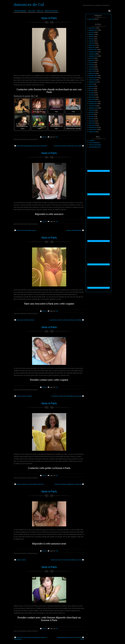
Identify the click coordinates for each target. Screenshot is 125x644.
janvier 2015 (92, 99)
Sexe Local (32, 11)
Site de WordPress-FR (95, 147)
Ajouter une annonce (51, 11)
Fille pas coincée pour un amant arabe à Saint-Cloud (29, 484)
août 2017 (91, 32)
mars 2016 (92, 69)
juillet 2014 (92, 112)
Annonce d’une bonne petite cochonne (25, 230)
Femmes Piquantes (20, 11)
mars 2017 (92, 43)
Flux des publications (94, 143)
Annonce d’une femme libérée (75, 230)
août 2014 (91, 110)
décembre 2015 (93, 76)
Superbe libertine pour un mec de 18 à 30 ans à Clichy (70, 638)
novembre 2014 (93, 104)
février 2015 (92, 97)
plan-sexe (44, 137)
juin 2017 (91, 37)
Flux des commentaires (95, 145)
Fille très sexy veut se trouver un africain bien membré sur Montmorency (30, 638)
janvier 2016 (92, 73)
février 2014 (92, 123)
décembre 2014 (93, 101)
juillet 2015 (92, 86)
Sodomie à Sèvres (20, 560)
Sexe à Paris (49, 18)
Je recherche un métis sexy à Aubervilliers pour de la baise (68, 396)
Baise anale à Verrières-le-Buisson (24, 320)
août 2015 (91, 84)
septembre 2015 (93, 82)
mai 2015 (91, 91)
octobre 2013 (92, 132)
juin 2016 (91, 63)
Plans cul (40, 11)
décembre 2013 (93, 127)
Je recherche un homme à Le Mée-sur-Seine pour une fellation (67, 320)
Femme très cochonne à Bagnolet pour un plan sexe (69, 484)
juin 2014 (91, 114)
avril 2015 (91, 93)
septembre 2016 (93, 56)
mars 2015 (92, 95)
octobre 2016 (92, 54)
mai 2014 (91, 117)
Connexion (92, 141)
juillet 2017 (92, 34)
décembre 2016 (93, 50)
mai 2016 (91, 65)
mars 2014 (92, 121)
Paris (57, 137)
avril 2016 (91, 67)
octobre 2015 (92, 80)
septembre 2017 (93, 30)
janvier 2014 (92, 125)
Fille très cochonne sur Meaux (23, 396)
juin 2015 (91, 89)
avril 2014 (91, 119)
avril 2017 (91, 41)
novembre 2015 (93, 78)
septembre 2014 (93, 108)
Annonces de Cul (29, 5)
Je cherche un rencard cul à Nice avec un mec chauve (69, 146)
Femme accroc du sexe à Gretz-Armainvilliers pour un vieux (67, 560)
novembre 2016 (93, 52)
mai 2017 (91, 39)
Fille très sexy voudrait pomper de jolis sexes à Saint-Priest (31, 146)
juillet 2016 (92, 60)
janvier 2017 (92, 47)
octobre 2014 (92, 106)
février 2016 (92, 71)
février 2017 (92, 45)
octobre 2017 (92, 28)
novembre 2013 (93, 130)
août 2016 (91, 58)
